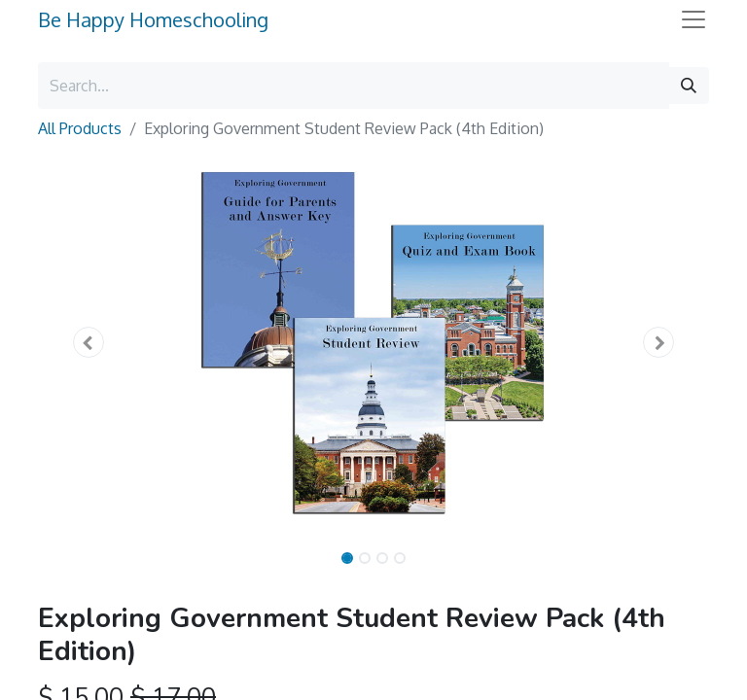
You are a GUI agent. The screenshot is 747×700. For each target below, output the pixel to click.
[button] (89, 342)
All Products (80, 128)
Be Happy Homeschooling (153, 19)
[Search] (689, 86)
